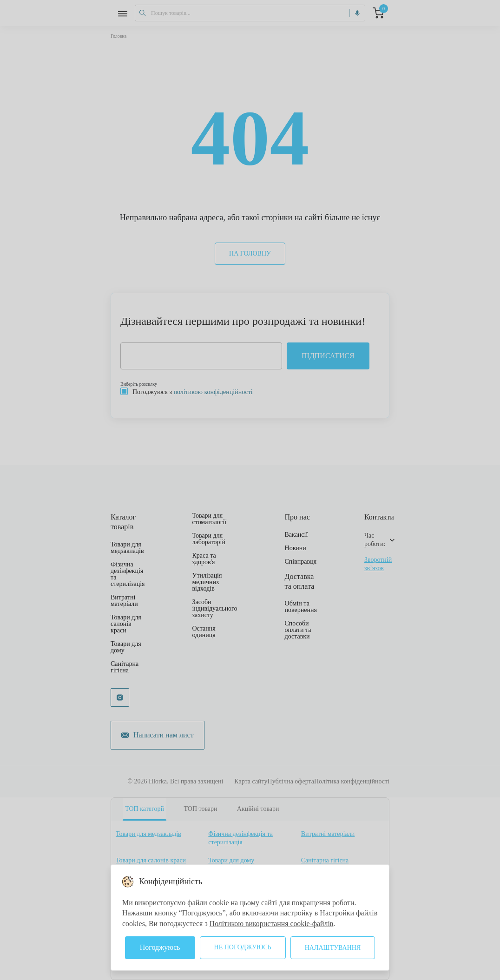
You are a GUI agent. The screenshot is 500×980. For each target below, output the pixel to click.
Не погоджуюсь (243, 947)
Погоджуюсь (160, 947)
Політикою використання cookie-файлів (272, 924)
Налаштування (333, 948)
